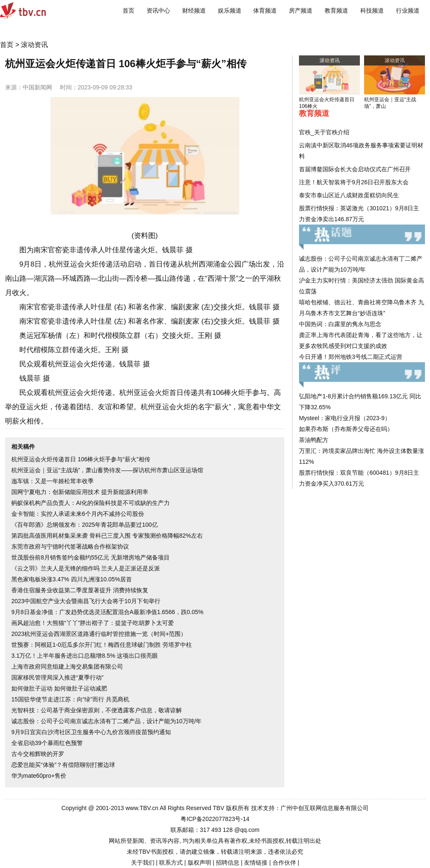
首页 (128, 10)
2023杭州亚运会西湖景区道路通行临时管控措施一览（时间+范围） (99, 634)
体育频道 (265, 10)
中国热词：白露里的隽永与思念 (340, 324)
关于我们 (143, 863)
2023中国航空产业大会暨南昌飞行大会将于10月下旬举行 (86, 601)
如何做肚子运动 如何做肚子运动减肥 (59, 688)
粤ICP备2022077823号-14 (215, 819)
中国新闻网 (37, 87)
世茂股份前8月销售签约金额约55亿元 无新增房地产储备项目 (90, 557)
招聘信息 (228, 863)
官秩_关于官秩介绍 (324, 132)
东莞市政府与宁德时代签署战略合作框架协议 (70, 546)
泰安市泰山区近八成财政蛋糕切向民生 (349, 195)
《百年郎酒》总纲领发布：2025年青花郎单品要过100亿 (85, 525)
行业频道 (408, 10)
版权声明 (199, 863)
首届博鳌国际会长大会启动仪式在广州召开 (355, 169)
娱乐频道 (230, 10)
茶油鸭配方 (314, 440)
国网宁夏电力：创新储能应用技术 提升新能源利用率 (80, 492)
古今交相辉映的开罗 (38, 754)
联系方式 (171, 863)
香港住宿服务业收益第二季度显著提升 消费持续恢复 (80, 590)
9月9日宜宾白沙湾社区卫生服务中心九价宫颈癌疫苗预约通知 (91, 732)
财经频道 (194, 10)
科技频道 (372, 10)
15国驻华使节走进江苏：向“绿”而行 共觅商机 (70, 699)
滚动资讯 (34, 45)
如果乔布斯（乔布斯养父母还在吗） (346, 429)
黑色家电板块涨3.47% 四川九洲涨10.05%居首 (72, 579)
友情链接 (256, 863)
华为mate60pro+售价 (39, 776)
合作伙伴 (284, 863)
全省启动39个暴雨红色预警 (47, 743)
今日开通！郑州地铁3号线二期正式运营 (351, 357)
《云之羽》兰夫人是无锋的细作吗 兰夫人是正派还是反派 (86, 568)
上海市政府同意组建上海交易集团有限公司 (67, 667)
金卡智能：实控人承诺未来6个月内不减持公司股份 (78, 514)
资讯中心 (158, 10)
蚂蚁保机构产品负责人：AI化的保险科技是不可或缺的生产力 (90, 503)
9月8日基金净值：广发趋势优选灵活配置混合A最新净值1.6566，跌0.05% (107, 612)
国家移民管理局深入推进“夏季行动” (57, 677)
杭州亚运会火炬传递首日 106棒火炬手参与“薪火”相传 (81, 459)
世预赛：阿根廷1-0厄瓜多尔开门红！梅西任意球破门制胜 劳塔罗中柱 (102, 645)
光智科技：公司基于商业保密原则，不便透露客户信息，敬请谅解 (97, 710)
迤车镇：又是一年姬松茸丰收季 (52, 481)
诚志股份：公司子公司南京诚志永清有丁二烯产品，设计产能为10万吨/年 (106, 721)
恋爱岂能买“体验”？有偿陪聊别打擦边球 (63, 765)
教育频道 (336, 10)
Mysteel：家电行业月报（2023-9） (345, 418)
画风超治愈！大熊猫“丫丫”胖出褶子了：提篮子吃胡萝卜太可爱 (93, 623)
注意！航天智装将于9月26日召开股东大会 (354, 182)
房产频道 (301, 10)
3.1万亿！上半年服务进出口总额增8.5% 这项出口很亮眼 (85, 656)
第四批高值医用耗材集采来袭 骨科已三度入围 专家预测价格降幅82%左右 (107, 536)
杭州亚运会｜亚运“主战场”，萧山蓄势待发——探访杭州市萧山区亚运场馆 (107, 470)
